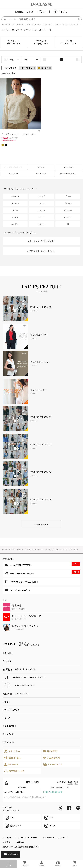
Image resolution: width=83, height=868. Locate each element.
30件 (26, 60)
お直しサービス (12, 758)
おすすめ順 (9, 60)
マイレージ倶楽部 (53, 764)
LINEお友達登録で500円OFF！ (43, 572)
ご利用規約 (7, 837)
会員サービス (11, 764)
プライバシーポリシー (27, 837)
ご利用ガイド (8, 742)
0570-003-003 (54, 792)
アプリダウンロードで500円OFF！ (22, 582)
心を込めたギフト (52, 758)
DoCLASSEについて (11, 710)
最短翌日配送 (50, 751)
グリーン (68, 203)
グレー (68, 196)
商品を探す (11, 854)
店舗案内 (7, 702)
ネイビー (15, 224)
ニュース (6, 718)
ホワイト (15, 196)
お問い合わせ (8, 734)
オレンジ (68, 217)
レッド (41, 217)
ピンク (15, 217)
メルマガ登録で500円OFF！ (43, 564)
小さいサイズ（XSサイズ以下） (41, 251)
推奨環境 (7, 842)
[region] (41, 12)
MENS (30, 12)
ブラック (41, 196)
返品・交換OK (12, 751)
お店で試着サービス (14, 771)
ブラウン (15, 203)
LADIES (20, 12)
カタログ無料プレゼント (18, 590)
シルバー (41, 224)
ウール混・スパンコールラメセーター (18, 134)
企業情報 (20, 842)
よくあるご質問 (9, 726)
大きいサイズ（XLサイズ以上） (41, 241)
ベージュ (41, 203)
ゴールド (43, 68)
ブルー (15, 210)
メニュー (8, 864)
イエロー (68, 210)
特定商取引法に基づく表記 (54, 837)
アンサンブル (27, 68)
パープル (41, 210)
